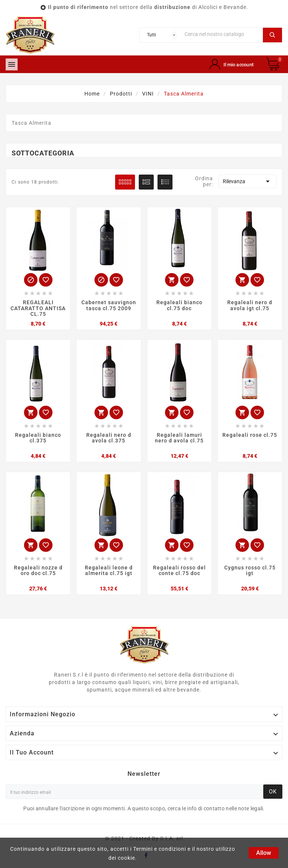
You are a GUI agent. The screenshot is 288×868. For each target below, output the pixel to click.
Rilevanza (247, 181)
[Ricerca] (222, 34)
